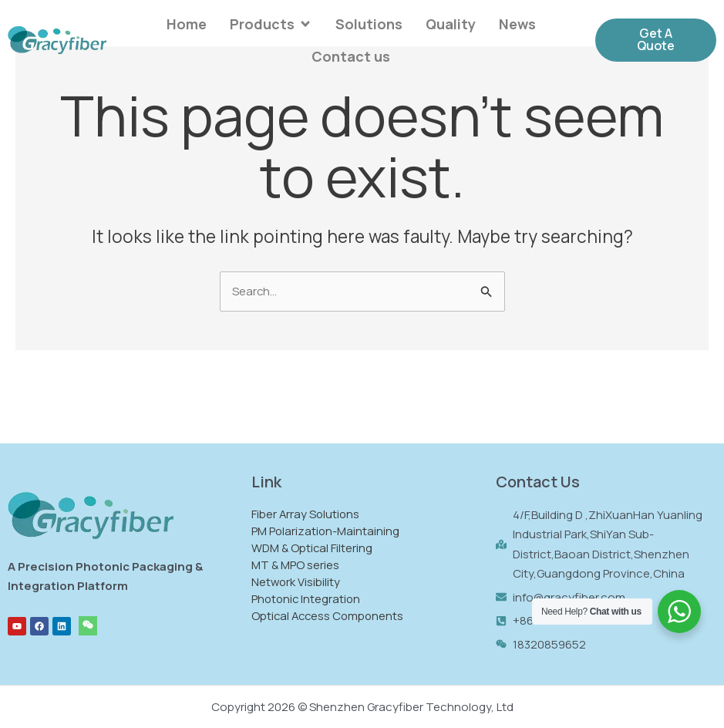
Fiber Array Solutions (310, 513)
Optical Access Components (333, 615)
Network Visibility (300, 581)
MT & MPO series (300, 564)
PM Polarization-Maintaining (330, 530)
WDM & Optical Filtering (317, 547)
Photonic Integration (311, 598)
